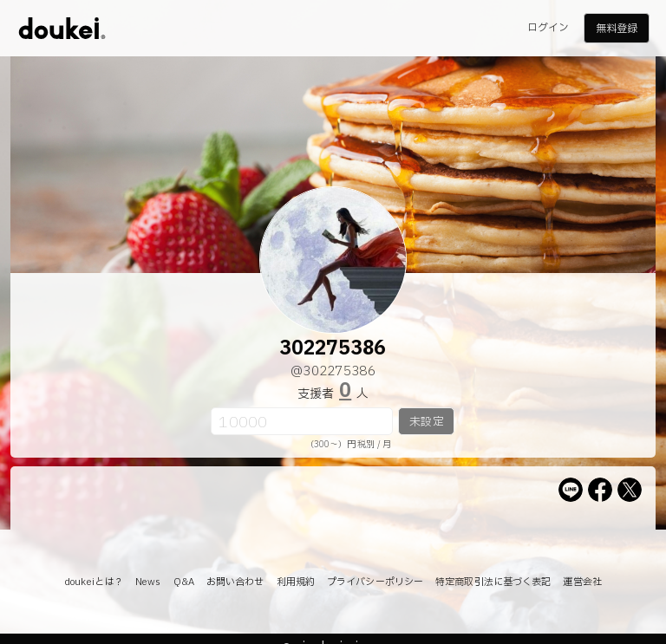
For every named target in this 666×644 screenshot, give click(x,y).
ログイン (548, 28)
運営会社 (582, 582)
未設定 (426, 422)
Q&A (184, 582)
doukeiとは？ (94, 582)
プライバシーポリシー (375, 582)
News (148, 582)
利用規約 (296, 582)
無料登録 (617, 29)
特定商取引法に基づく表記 (493, 582)
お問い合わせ (235, 582)
